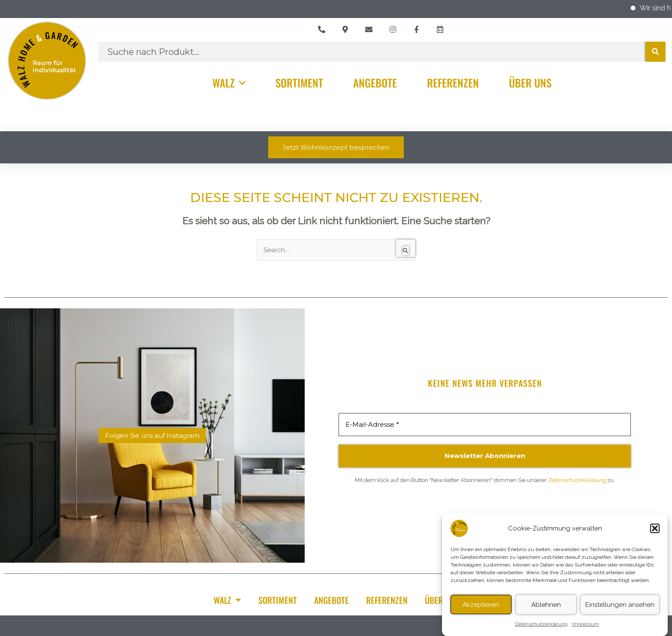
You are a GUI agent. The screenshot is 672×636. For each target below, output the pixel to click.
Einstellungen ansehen (620, 608)
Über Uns (530, 83)
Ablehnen (546, 608)
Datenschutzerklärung (541, 627)
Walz (229, 83)
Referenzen (453, 83)
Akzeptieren (481, 608)
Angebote (375, 83)
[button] (655, 532)
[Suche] (655, 52)
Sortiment (299, 83)
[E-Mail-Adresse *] (485, 425)
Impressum (586, 627)
